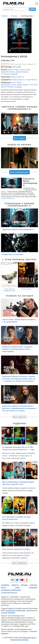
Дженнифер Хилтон (9, 85)
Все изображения (19, 172)
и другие (14, 74)
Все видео (19, 138)
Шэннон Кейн (25, 70)
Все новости (19, 417)
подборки (33, 588)
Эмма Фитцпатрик (8, 72)
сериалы (33, 585)
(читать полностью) (8, 198)
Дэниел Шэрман (22, 72)
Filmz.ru (17, 603)
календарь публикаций (11, 590)
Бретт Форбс (17, 82)
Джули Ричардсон (8, 87)
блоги (4, 588)
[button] (35, 158)
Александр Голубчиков (16, 611)
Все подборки (19, 563)
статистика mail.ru (9, 593)
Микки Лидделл (23, 85)
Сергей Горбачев (8, 613)
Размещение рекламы (19, 640)
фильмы (24, 585)
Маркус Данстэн (18, 77)
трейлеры (5, 585)
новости (15, 585)
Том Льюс (34, 85)
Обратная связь (29, 638)
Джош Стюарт (14, 70)
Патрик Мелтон (32, 80)
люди (17, 588)
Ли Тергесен (6, 74)
